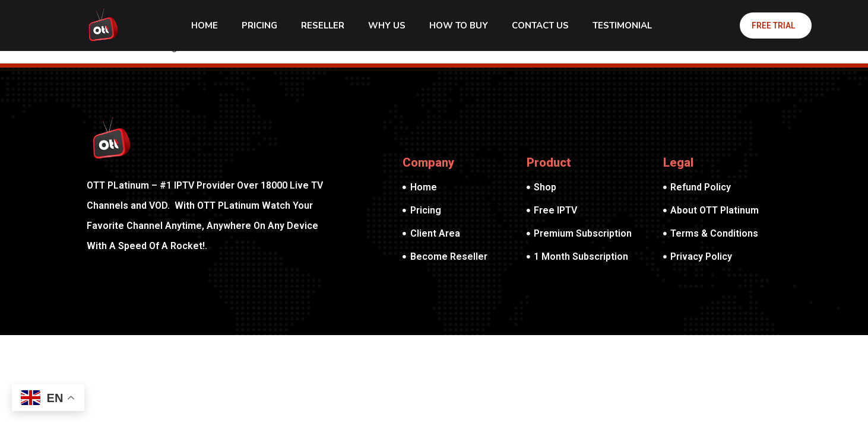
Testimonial (622, 26)
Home (205, 26)
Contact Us (540, 26)
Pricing (259, 26)
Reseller (323, 26)
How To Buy (459, 26)
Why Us (387, 26)
